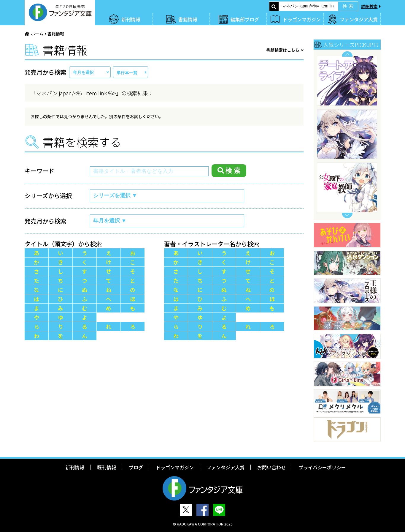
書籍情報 (188, 19)
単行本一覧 (127, 72)
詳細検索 (369, 6)
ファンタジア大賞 (359, 19)
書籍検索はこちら (283, 50)
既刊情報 (107, 467)
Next (347, 216)
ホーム (37, 34)
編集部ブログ (245, 19)
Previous (347, 54)
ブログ (136, 467)
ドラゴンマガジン (302, 19)
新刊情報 (131, 19)
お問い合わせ (271, 467)
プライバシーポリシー (322, 467)
